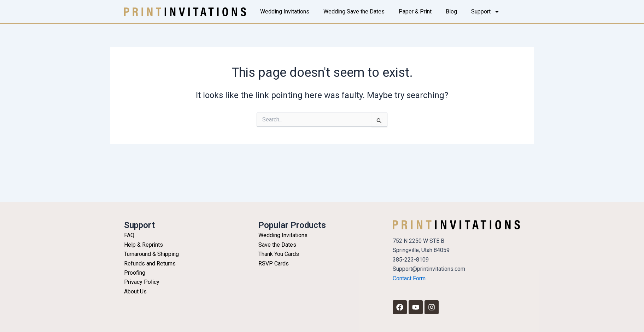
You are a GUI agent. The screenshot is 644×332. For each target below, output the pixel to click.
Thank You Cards (279, 254)
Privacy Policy (142, 282)
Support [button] (485, 12)
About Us (135, 291)
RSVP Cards (274, 264)
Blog (451, 12)
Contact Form (409, 278)
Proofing (135, 273)
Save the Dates (277, 245)
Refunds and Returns (150, 264)
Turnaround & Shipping (151, 254)
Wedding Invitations (285, 12)
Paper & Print (415, 12)
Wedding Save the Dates (354, 12)
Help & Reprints (144, 245)
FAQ (129, 235)
